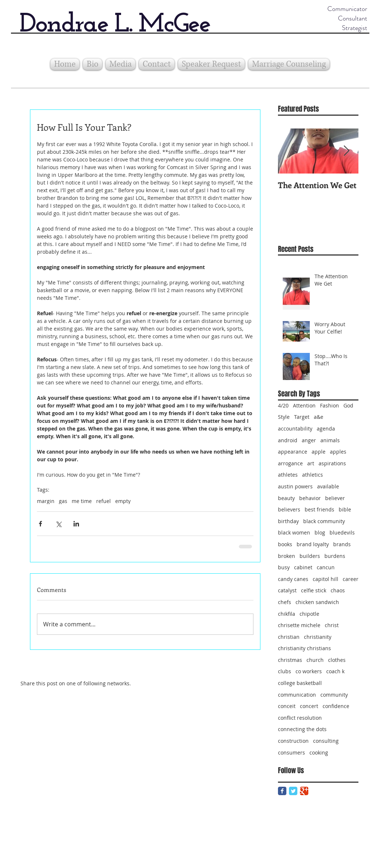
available (328, 486)
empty (123, 501)
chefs (285, 602)
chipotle (309, 614)
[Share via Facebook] (40, 524)
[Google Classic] (304, 791)
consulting (326, 741)
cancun (326, 567)
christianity (318, 637)
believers (289, 509)
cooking (319, 752)
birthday (288, 521)
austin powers (295, 486)
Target (302, 417)
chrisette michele (299, 625)
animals (330, 440)
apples (338, 452)
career (351, 579)
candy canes (293, 579)
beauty (286, 498)
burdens (335, 556)
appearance (293, 452)
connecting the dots (302, 729)
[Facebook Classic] (282, 791)
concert (309, 706)
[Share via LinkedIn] (76, 524)
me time (82, 501)
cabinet (303, 567)
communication (297, 695)
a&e (319, 417)
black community (324, 521)
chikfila (287, 614)
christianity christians (304, 648)
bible (345, 509)
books (285, 544)
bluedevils (342, 532)
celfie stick (314, 590)
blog (320, 532)
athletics (313, 475)
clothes (337, 660)
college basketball (300, 683)
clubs (285, 671)
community (334, 695)
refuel (104, 501)
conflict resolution (300, 718)
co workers (309, 671)
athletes (288, 475)
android (288, 440)
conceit (287, 706)
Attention (304, 405)
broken (287, 556)
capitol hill (326, 579)
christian (289, 637)
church (315, 660)
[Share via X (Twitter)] (58, 524)
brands (342, 544)
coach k (335, 671)
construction (293, 741)
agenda (326, 429)
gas (63, 501)
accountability (295, 429)
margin (46, 501)
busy (284, 567)
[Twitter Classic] (293, 791)
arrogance (290, 463)
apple (319, 452)
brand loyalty (313, 544)
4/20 (283, 405)
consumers (291, 752)
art (311, 463)
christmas (290, 660)
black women (294, 532)
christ (332, 625)
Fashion (330, 405)
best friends (319, 509)
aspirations (332, 463)
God (348, 405)
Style (284, 417)
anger (309, 440)
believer (335, 498)
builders (310, 556)
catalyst (287, 590)
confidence (336, 706)
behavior (310, 498)
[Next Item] (347, 151)
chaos (338, 590)
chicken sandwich (317, 602)
